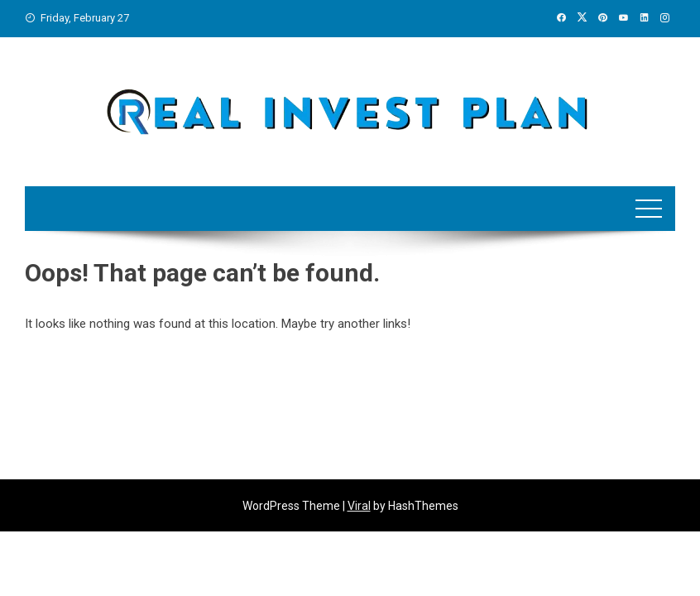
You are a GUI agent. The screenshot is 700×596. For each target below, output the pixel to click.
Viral (359, 506)
